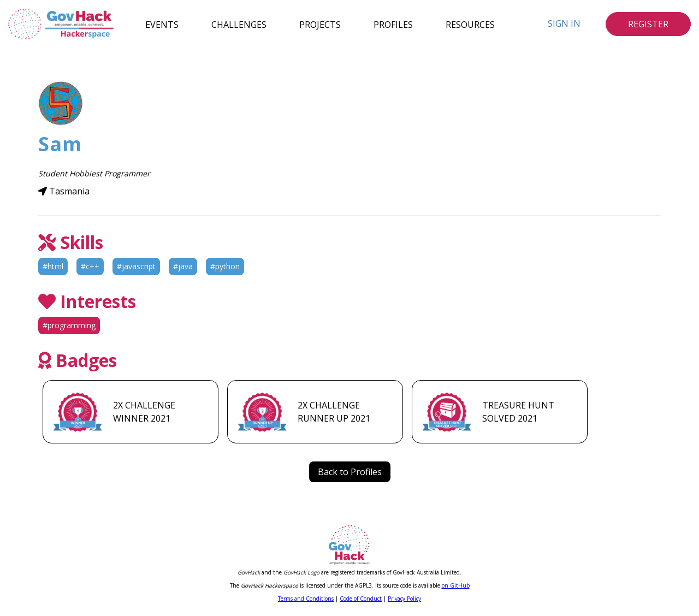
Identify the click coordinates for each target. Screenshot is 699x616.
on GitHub (456, 585)
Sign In (564, 23)
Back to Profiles (350, 472)
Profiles (393, 24)
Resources (470, 24)
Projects (320, 24)
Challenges (239, 24)
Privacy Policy (404, 599)
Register (648, 24)
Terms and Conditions (306, 599)
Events (162, 24)
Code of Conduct (361, 599)
